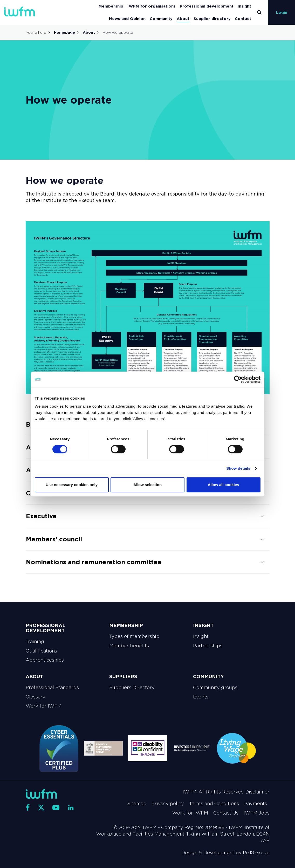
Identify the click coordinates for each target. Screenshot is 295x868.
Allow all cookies (224, 485)
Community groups (215, 688)
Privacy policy (168, 804)
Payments (256, 804)
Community (161, 19)
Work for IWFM (44, 706)
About (183, 19)
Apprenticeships (45, 660)
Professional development (207, 6)
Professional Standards (52, 688)
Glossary (36, 697)
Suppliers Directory (132, 688)
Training (35, 642)
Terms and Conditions (214, 804)
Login (282, 12)
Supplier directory (212, 19)
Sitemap (137, 804)
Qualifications (41, 651)
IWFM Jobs (257, 813)
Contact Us (226, 813)
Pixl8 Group (256, 853)
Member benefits (129, 646)
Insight (244, 6)
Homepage (64, 32)
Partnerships (208, 646)
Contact (243, 19)
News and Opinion (127, 19)
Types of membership (134, 636)
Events (201, 697)
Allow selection (147, 485)
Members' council (54, 539)
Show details (238, 468)
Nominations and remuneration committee (94, 562)
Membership (111, 6)
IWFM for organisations (152, 6)
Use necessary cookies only (72, 485)
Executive (41, 516)
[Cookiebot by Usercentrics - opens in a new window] (238, 379)
